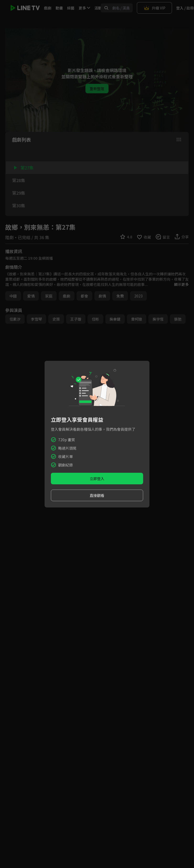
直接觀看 (97, 495)
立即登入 (97, 479)
